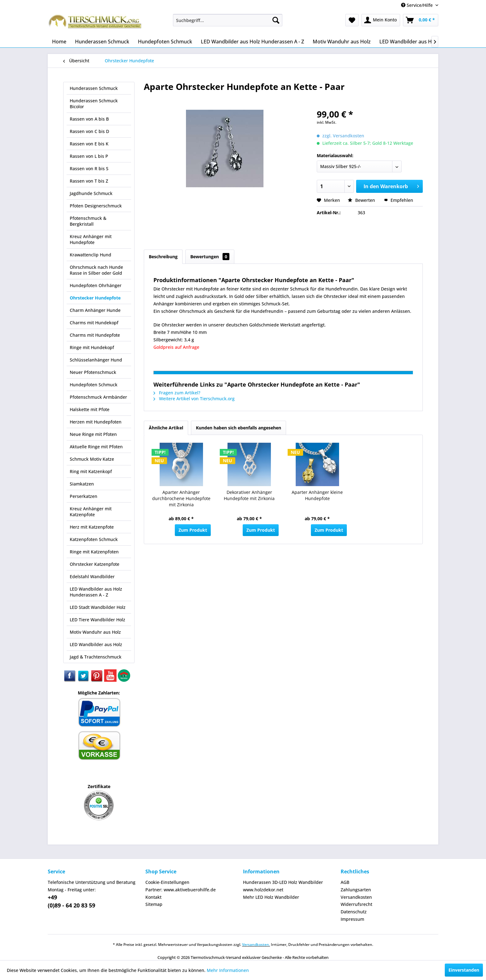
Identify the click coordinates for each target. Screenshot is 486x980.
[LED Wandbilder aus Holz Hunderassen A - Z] (252, 42)
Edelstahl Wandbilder (92, 576)
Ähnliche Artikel (166, 428)
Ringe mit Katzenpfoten (94, 552)
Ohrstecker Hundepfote (95, 298)
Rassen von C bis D (89, 131)
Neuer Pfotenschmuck (93, 372)
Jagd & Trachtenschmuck (96, 657)
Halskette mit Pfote (90, 409)
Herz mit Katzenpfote (92, 527)
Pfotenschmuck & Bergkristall (88, 221)
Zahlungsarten (356, 890)
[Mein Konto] (381, 20)
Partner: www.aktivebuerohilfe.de (181, 890)
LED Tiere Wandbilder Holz (97, 620)
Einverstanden (464, 970)
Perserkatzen (84, 496)
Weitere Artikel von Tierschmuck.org (194, 399)
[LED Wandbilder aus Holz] (409, 42)
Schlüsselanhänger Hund (96, 360)
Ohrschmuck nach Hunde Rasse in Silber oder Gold (96, 270)
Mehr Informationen (228, 970)
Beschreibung (163, 257)
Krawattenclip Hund (91, 255)
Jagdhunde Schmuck (91, 193)
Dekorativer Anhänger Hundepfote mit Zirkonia (249, 495)
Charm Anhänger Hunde (95, 310)
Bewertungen (210, 257)
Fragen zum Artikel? (177, 393)
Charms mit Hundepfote (95, 335)
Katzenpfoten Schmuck (94, 539)
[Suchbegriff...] (228, 20)
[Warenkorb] (421, 20)
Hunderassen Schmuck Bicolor (94, 104)
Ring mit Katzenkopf (91, 471)
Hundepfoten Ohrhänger (96, 285)
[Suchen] (276, 20)
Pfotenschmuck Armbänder (98, 397)
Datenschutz (354, 912)
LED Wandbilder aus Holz (96, 644)
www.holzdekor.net (263, 890)
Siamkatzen (82, 484)
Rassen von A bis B (89, 119)
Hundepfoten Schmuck (94, 385)
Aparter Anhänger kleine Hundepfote (317, 495)
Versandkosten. (256, 945)
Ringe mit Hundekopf (92, 347)
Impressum (352, 919)
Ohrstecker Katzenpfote (95, 564)
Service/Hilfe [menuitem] (418, 5)
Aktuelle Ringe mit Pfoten (96, 447)
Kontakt (153, 897)
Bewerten (362, 200)
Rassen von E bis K (89, 144)
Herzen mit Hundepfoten (96, 422)
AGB (345, 882)
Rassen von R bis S (89, 169)
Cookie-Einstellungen (167, 882)
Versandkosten (356, 897)
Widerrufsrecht (356, 904)
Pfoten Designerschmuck (96, 206)
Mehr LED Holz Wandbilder (271, 897)
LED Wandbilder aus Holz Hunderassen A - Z (96, 592)
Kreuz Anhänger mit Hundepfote (91, 239)
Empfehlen (399, 200)
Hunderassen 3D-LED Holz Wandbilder (283, 882)
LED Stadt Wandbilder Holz (98, 607)
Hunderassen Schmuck (94, 88)
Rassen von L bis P (89, 156)
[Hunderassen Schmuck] (102, 42)
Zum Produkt (193, 530)
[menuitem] (228, 20)
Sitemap (154, 904)
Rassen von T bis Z (89, 181)
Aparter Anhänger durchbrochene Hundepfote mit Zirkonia (181, 498)
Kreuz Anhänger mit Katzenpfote (91, 512)
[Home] (59, 42)
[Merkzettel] (352, 20)
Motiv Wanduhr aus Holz (95, 632)
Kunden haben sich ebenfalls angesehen (239, 428)
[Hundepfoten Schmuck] (165, 42)
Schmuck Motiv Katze (92, 459)
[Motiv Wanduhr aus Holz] (342, 42)
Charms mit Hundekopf (94, 323)
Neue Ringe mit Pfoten (93, 434)
